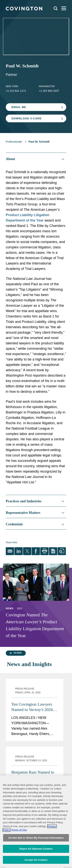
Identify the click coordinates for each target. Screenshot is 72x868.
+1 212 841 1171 (16, 91)
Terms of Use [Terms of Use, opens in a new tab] (19, 850)
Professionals (14, 142)
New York (12, 86)
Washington (47, 86)
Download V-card (27, 118)
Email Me (19, 107)
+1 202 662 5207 (49, 91)
